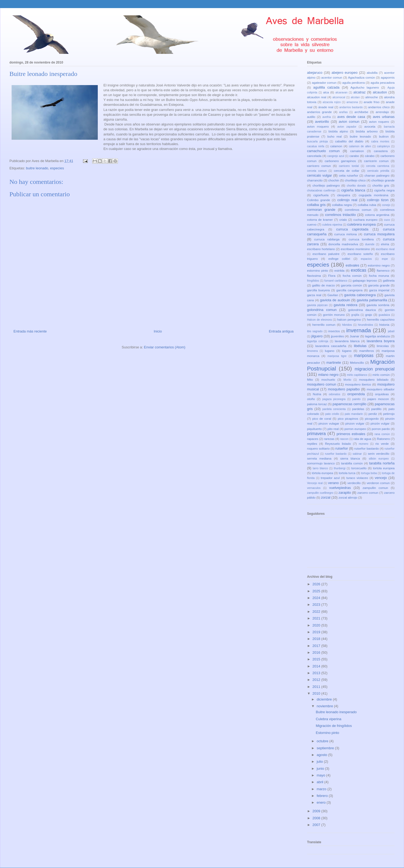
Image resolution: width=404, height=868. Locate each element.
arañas (343, 112)
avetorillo (322, 122)
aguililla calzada (326, 87)
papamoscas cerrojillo (350, 404)
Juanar (354, 336)
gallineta (389, 280)
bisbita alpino (338, 131)
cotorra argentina (377, 215)
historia (384, 325)
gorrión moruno (334, 315)
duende (370, 244)
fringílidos (313, 281)
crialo (343, 220)
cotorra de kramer (320, 220)
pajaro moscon (378, 399)
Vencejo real (315, 483)
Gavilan (333, 295)
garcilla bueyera (318, 290)
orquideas (382, 394)
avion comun (349, 122)
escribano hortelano (321, 249)
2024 (317, 598)
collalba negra (342, 205)
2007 (317, 825)
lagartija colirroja (318, 341)
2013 (317, 673)
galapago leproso (365, 280)
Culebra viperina (328, 719)
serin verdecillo (379, 454)
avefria (327, 117)
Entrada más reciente (30, 331)
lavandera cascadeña (331, 346)
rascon (344, 439)
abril (321, 782)
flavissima (314, 276)
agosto (323, 755)
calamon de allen (360, 146)
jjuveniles (337, 336)
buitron (384, 136)
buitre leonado (37, 168)
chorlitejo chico (355, 180)
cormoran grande (321, 210)
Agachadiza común (361, 77)
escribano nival (385, 249)
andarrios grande (319, 112)
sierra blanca (350, 458)
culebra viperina (332, 225)
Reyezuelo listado (338, 444)
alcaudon (380, 92)
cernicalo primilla (378, 171)
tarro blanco (320, 468)
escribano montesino (355, 249)
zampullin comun (375, 488)
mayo (321, 775)
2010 (317, 693)
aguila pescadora (383, 83)
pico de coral (322, 419)
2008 (317, 818)
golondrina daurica (362, 310)
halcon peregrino (349, 319)
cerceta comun (317, 171)
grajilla (355, 315)
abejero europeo (344, 73)
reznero (363, 444)
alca (326, 92)
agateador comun (324, 83)
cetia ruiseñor (349, 175)
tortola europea (384, 468)
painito (356, 399)
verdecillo (354, 483)
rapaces (313, 439)
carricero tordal (349, 166)
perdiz (373, 414)
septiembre (326, 748)
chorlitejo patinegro (326, 185)
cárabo (370, 156)
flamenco (383, 270)
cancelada (314, 156)
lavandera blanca (347, 341)
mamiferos (367, 351)
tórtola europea (323, 473)
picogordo (372, 419)
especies (57, 168)
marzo (322, 789)
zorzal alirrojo (348, 497)
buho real (334, 136)
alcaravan (341, 92)
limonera (312, 351)
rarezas (329, 439)
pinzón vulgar (380, 423)
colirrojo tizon (378, 200)
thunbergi (339, 468)
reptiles (312, 444)
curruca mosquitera (379, 234)
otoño (311, 399)
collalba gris (316, 205)
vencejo (381, 478)
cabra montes (380, 141)
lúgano (347, 351)
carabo (354, 156)
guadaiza (384, 315)
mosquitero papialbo (344, 389)
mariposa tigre (337, 356)
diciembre (325, 699)
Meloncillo (357, 363)
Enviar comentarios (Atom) (165, 347)
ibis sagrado (315, 331)
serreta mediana (319, 458)
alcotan (355, 97)
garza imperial (379, 290)
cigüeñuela (321, 195)
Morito (347, 380)
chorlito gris (381, 185)
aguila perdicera (354, 83)
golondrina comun (322, 310)
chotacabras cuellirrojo (321, 190)
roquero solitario (318, 448)
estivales (352, 265)
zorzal (326, 497)
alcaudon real (317, 97)
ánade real (326, 107)
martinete (334, 363)
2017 (317, 646)
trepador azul (330, 478)
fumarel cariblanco (336, 281)
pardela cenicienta (334, 409)
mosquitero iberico (358, 384)
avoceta (370, 126)
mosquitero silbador (381, 389)
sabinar (357, 454)
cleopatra (344, 195)
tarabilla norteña (382, 463)
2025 (317, 591)
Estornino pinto (327, 733)
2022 (317, 612)
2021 (317, 618)
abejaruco (315, 73)
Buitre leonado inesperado (336, 712)
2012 (317, 680)
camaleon (357, 151)
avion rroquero (318, 126)
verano (333, 483)
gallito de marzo (323, 285)
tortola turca (347, 473)
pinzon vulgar (355, 423)
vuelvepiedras (340, 488)
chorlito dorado (356, 186)
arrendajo (382, 112)
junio (321, 769)
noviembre (325, 706)
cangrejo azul (336, 156)
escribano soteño (360, 254)
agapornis (388, 77)
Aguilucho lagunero (365, 87)
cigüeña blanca (353, 190)
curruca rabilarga (327, 239)
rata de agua (363, 439)
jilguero (317, 336)
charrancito (315, 180)
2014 (317, 666)
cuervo (312, 224)
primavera (316, 434)
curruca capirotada (352, 229)
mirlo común (381, 375)
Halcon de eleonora (319, 320)
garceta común (351, 285)
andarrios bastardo (351, 107)
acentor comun (332, 77)
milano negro (328, 375)
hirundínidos (366, 325)
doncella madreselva (343, 244)
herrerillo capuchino (381, 319)
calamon (336, 146)
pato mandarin (354, 414)
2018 (317, 639)
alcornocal (339, 97)
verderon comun (378, 483)
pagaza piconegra (334, 399)
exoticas (359, 270)
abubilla (372, 73)
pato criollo (332, 414)
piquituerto (314, 429)
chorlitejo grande (383, 180)
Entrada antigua (281, 331)
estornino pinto (318, 270)
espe (385, 259)
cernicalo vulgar (319, 175)
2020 (317, 625)
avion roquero (379, 122)
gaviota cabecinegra (360, 295)
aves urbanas (384, 117)
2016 (317, 652)
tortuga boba (369, 473)
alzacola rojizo (332, 102)
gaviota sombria (378, 305)
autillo (311, 117)
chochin (334, 180)
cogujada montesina (374, 195)
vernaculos (314, 488)
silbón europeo (379, 459)
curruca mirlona (345, 234)
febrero (323, 796)
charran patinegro (377, 175)
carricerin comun (376, 161)
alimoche (372, 97)
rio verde (382, 444)
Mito (310, 379)
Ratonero (383, 439)
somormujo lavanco (321, 463)
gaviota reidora (346, 305)
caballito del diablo (349, 141)
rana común (382, 434)
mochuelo (328, 379)
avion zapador (347, 127)
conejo (386, 205)
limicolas (383, 346)
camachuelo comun (323, 151)
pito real (333, 429)
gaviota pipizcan (317, 305)
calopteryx (383, 146)
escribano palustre (326, 254)
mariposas (364, 356)
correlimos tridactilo (340, 215)
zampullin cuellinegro (320, 493)
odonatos (335, 394)
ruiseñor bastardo (366, 448)
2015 (317, 659)
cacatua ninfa (316, 146)
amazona (352, 102)
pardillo (376, 409)
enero (322, 802)
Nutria (317, 394)
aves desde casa (351, 117)
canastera (381, 151)
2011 (317, 687)
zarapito (345, 493)
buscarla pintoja (317, 141)
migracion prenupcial (375, 369)
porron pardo (381, 429)
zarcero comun (368, 493)
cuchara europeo (365, 220)
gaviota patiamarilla (372, 300)
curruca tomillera (361, 239)
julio (320, 762)
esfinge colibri (339, 259)
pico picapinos (348, 419)
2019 (317, 632)
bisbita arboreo (367, 131)
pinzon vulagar (329, 423)
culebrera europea (361, 224)
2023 (317, 605)
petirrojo (389, 414)
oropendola (356, 394)
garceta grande (379, 285)
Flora (332, 276)
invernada (359, 330)
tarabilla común (352, 463)
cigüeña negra (384, 190)
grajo (369, 315)
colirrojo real (347, 200)
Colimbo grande (319, 200)
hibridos (347, 325)
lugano (330, 351)
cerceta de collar (347, 171)
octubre (323, 741)
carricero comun (319, 166)
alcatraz (360, 92)
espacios (366, 259)
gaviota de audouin (335, 300)
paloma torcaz (317, 404)
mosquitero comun (322, 384)
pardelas (358, 409)
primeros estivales (351, 434)
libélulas (360, 346)
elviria (385, 244)
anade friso (372, 102)
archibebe (361, 112)
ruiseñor (342, 448)
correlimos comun (358, 210)
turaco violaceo (357, 478)
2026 (317, 584)
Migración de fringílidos (334, 726)
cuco (387, 220)
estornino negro (379, 265)
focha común (352, 276)
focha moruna (379, 276)
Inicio (158, 331)
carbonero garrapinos (340, 161)
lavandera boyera (381, 341)
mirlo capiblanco (357, 375)
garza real (314, 295)
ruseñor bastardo (336, 454)
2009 (317, 811)
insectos (334, 331)
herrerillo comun (324, 325)
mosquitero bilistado (374, 379)
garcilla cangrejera (349, 290)
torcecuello (359, 468)
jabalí (391, 331)
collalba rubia (367, 205)
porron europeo (355, 429)
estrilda (339, 270)
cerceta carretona (378, 166)
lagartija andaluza (377, 336)
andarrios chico (379, 107)
